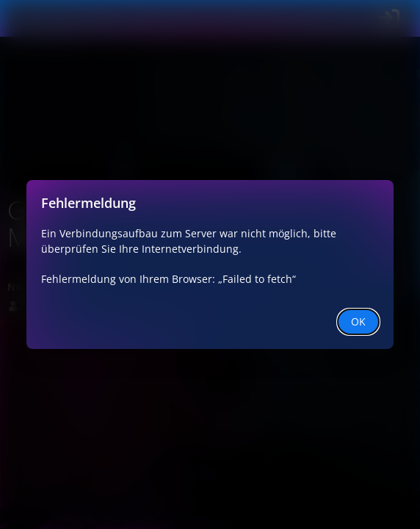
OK (358, 321)
